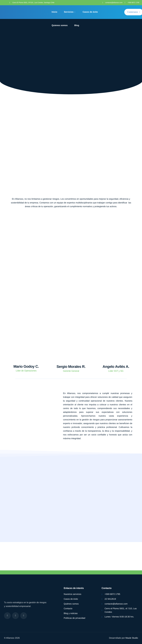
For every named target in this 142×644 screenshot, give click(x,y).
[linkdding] (24, 616)
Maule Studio (132, 638)
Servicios (70, 12)
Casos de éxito (90, 12)
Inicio (54, 12)
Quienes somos (60, 26)
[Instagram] (15, 616)
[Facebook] (7, 616)
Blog (77, 26)
